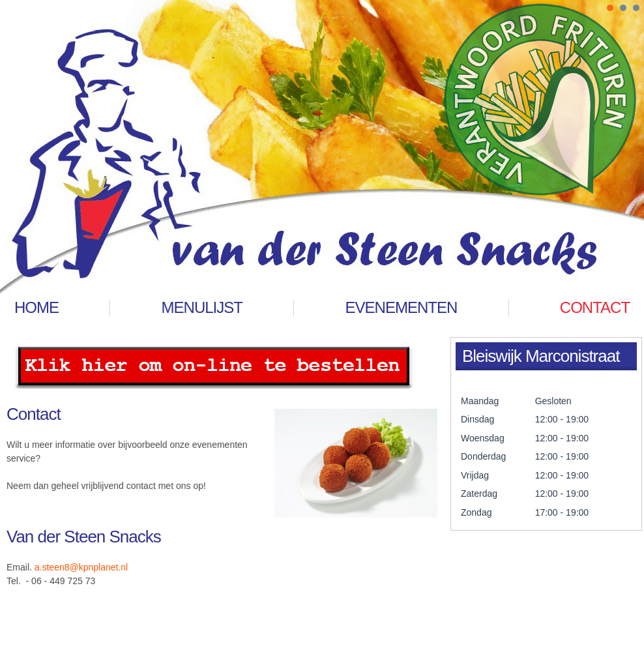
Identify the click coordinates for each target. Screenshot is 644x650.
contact (595, 307)
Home (37, 307)
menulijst (202, 307)
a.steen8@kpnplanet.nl (81, 567)
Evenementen (402, 307)
